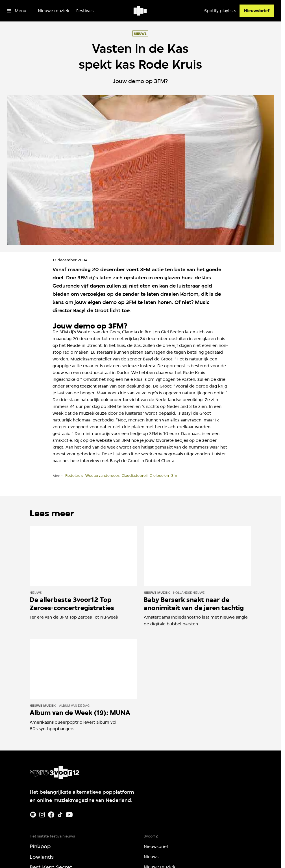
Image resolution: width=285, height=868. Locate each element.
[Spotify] (33, 815)
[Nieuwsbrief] (257, 11)
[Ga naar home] (141, 11)
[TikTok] (60, 815)
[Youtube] (69, 815)
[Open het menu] (17, 11)
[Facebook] (51, 815)
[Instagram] (42, 815)
